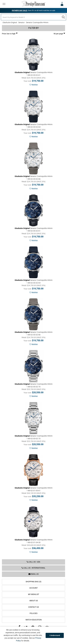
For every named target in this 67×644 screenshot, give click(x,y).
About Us (34, 601)
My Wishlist (34, 594)
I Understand (55, 635)
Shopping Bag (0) (33, 582)
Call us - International (33, 568)
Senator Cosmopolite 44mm (37, 22)
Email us (33, 574)
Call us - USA (33, 562)
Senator (21, 22)
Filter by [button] (34, 28)
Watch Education (34, 620)
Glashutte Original (10, 22)
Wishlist (34, 85)
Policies (33, 613)
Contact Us (33, 607)
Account (33, 588)
